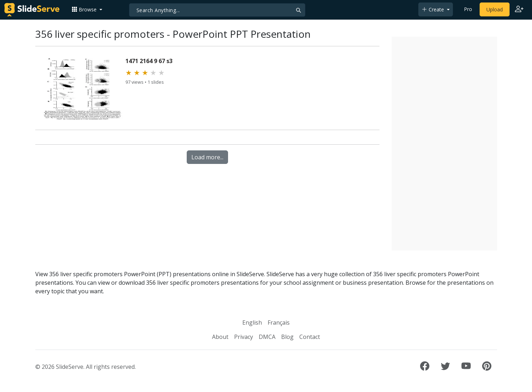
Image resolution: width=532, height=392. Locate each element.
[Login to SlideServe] (519, 10)
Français (279, 323)
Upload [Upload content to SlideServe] (495, 9)
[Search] (217, 10)
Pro (468, 9)
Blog (287, 337)
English (252, 323)
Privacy (244, 337)
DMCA (267, 337)
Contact (310, 337)
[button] (87, 9)
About (220, 337)
